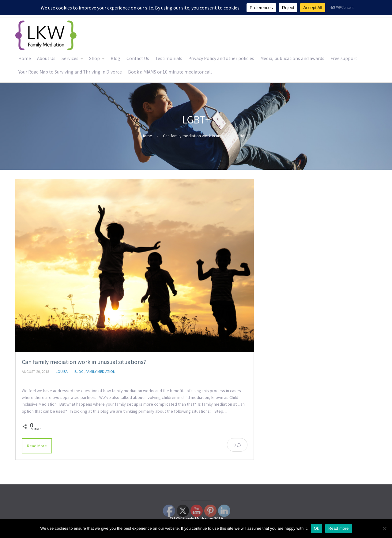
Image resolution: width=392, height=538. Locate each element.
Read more (339, 528)
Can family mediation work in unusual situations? (84, 362)
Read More (37, 446)
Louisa (62, 371)
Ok (317, 528)
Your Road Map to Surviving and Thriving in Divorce (70, 72)
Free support (344, 58)
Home (25, 58)
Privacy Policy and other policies (221, 58)
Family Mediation (100, 371)
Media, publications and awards (292, 58)
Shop (94, 58)
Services (70, 58)
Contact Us (138, 58)
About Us (46, 58)
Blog (115, 58)
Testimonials (169, 58)
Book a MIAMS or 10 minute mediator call (170, 72)
